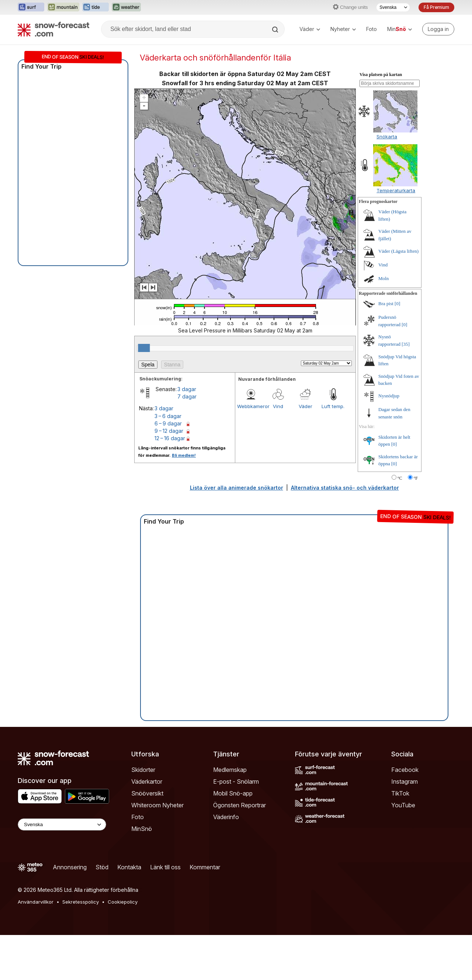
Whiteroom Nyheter (157, 805)
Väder (310, 29)
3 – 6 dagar (168, 416)
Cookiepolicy (123, 902)
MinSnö (142, 829)
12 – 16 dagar (170, 438)
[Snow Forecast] (53, 29)
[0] (397, 303)
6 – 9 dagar (168, 423)
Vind (278, 406)
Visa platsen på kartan (381, 75)
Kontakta (129, 867)
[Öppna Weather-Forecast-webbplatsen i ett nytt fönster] (126, 7)
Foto (372, 29)
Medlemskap (230, 770)
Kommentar (205, 867)
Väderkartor (147, 781)
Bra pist (386, 303)
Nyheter (343, 29)
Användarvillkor (36, 902)
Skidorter (143, 770)
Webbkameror (251, 406)
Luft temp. (333, 406)
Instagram (405, 781)
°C (400, 478)
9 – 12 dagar (169, 431)
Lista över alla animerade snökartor (237, 488)
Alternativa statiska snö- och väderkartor (345, 488)
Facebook (405, 770)
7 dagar (187, 396)
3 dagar (187, 389)
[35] (406, 344)
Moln (383, 278)
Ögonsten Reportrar (240, 805)
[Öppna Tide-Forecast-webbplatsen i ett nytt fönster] (96, 7)
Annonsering (70, 867)
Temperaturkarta (396, 190)
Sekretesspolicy (81, 902)
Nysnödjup (389, 396)
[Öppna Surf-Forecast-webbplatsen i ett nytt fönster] (31, 7)
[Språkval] (393, 7)
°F (416, 478)
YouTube (403, 805)
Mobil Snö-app (233, 793)
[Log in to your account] (438, 29)
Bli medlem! (184, 455)
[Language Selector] (62, 824)
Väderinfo (226, 817)
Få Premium (436, 7)
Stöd (102, 867)
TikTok (400, 793)
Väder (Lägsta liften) (398, 251)
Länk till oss (165, 867)
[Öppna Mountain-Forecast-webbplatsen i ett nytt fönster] (63, 7)
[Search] (276, 30)
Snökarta (387, 137)
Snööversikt (147, 793)
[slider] (144, 348)
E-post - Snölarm (236, 781)
